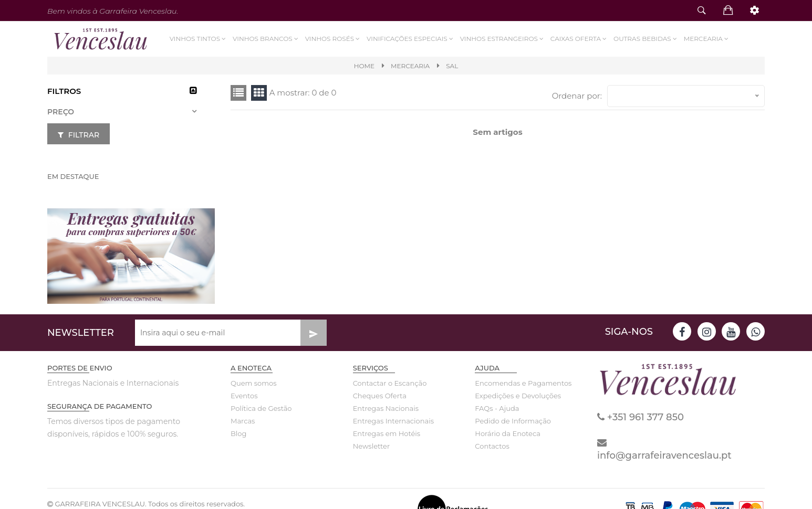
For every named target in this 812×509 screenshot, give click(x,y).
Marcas (243, 421)
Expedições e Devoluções (515, 396)
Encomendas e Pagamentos (515, 383)
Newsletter (372, 446)
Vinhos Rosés (333, 39)
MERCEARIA (410, 66)
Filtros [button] (64, 91)
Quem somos (253, 383)
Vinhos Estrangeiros (502, 39)
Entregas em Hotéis (387, 433)
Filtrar (79, 135)
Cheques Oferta (380, 396)
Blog (238, 433)
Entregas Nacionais (386, 408)
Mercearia (706, 39)
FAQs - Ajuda (497, 408)
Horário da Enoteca (508, 433)
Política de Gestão (261, 408)
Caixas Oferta (579, 39)
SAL (452, 66)
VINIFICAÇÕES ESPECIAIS (411, 39)
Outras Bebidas (646, 39)
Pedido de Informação (513, 421)
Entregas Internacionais (393, 421)
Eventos (244, 396)
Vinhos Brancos (266, 39)
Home (364, 66)
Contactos (492, 446)
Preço (61, 112)
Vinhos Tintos (199, 39)
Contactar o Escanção (390, 383)
